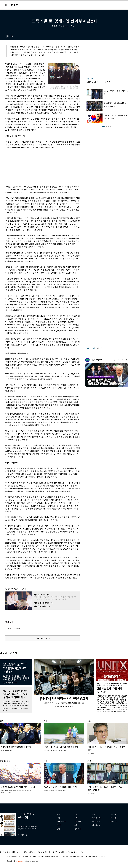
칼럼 (58, 829)
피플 (76, 825)
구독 (23, 589)
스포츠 (59, 825)
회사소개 (10, 852)
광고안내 (113, 822)
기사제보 (113, 814)
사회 (58, 818)
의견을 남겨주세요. (14, 628)
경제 (76, 814)
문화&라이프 (61, 822)
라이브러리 (96, 822)
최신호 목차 (96, 818)
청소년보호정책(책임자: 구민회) (74, 852)
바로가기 (118, 360)
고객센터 (39, 852)
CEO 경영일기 (12, 589)
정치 (58, 814)
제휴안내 (32, 852)
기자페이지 (96, 825)
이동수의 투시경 (95, 82)
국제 (76, 818)
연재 (94, 814)
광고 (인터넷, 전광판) (21, 852)
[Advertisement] (29, 167)
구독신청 (113, 818)
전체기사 (78, 829)
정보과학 (78, 822)
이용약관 (46, 852)
